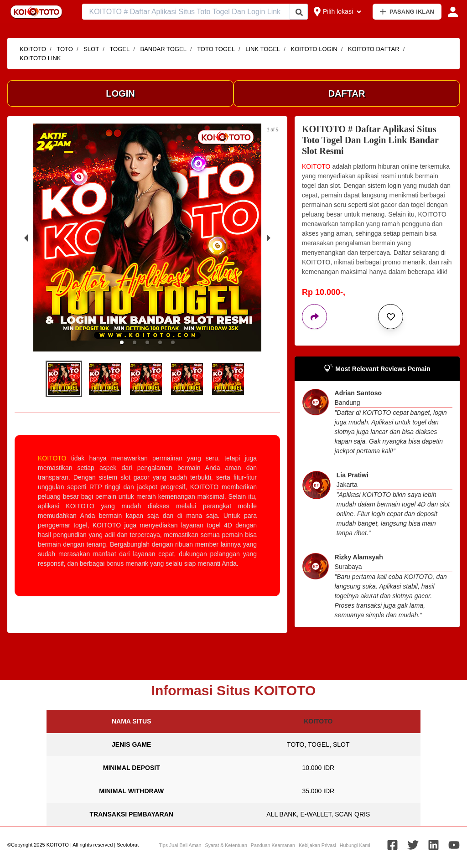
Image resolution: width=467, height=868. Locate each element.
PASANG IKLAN (407, 12)
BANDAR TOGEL (163, 49)
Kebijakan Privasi (317, 845)
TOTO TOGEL (216, 49)
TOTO (65, 49)
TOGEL (119, 49)
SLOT (91, 49)
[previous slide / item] (26, 238)
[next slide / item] (269, 238)
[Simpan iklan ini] (391, 317)
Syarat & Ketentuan (226, 845)
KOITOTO (33, 49)
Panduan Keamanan (273, 845)
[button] (122, 342)
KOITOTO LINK (40, 58)
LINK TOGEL (263, 49)
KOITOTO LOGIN (314, 49)
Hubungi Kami (355, 845)
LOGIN (120, 93)
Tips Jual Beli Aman (180, 845)
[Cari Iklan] (299, 12)
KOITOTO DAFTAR (374, 49)
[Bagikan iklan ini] (314, 317)
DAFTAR (347, 93)
